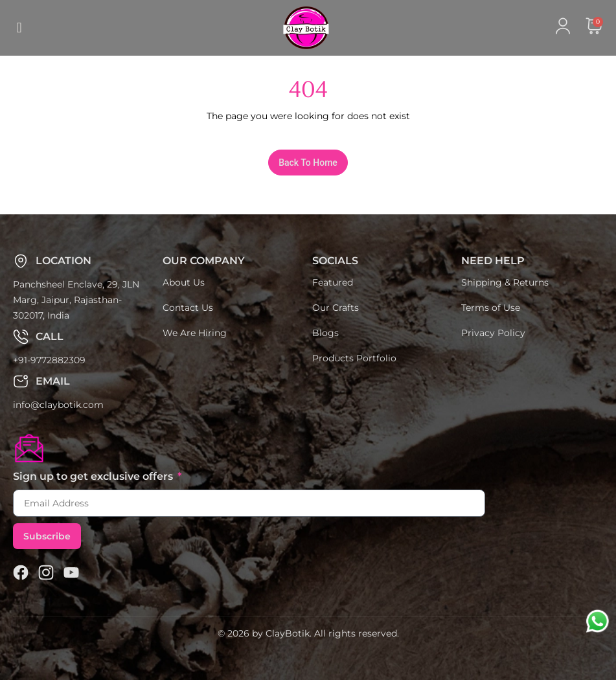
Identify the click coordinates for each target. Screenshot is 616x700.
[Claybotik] (283, 28)
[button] (19, 28)
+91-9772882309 (49, 380)
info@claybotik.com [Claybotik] (58, 425)
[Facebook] (21, 593)
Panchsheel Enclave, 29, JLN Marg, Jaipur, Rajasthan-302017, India (76, 320)
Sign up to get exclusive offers (94, 496)
